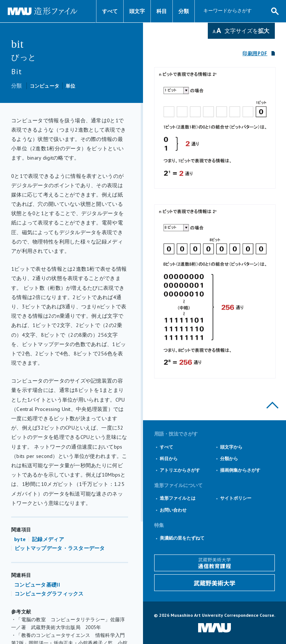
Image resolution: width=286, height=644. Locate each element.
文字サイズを (247, 31)
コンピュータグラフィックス (49, 594)
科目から (169, 458)
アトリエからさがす (180, 470)
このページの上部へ (272, 405)
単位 (71, 86)
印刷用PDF (255, 54)
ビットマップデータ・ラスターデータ (60, 548)
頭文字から (231, 447)
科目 (162, 11)
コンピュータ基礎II (37, 585)
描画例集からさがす (240, 470)
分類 (184, 11)
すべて (110, 11)
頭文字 (137, 11)
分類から (229, 458)
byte (20, 539)
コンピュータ (45, 86)
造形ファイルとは (178, 498)
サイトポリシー (236, 498)
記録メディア (48, 539)
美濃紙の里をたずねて (182, 538)
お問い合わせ (173, 510)
